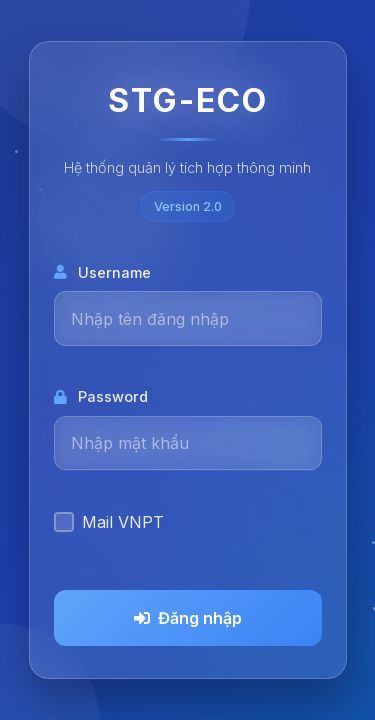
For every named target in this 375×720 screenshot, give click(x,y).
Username (102, 272)
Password (101, 396)
